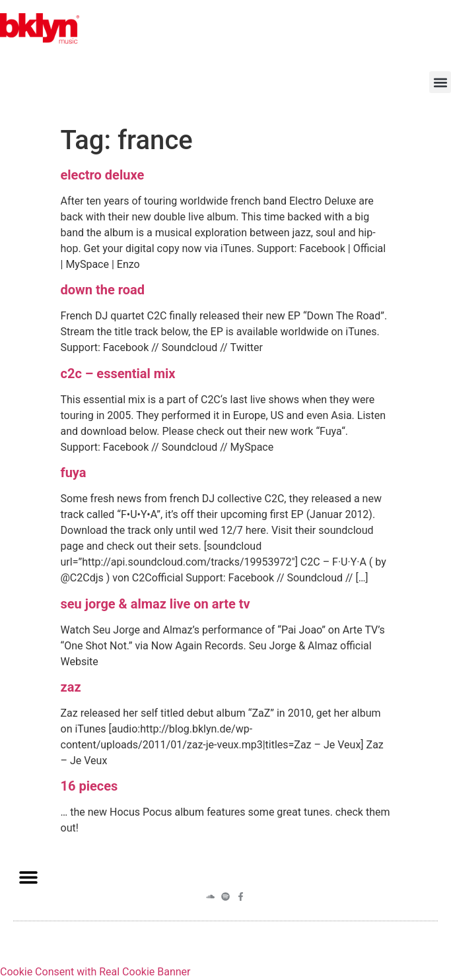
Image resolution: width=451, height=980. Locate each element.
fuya (74, 473)
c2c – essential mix (118, 374)
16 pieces (89, 786)
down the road (103, 290)
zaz (71, 687)
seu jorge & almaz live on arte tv (156, 604)
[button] (440, 82)
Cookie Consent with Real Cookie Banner (95, 972)
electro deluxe (103, 175)
